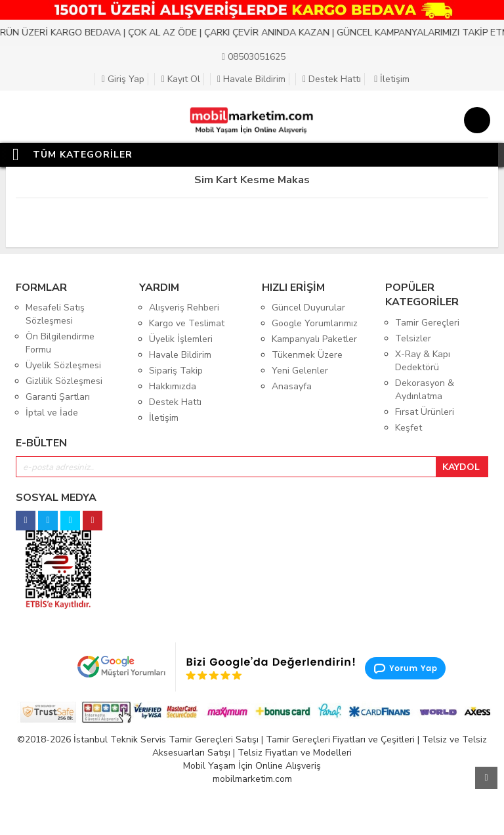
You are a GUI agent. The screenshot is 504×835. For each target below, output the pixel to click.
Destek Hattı (332, 79)
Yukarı (486, 778)
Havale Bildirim (251, 79)
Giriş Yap (123, 79)
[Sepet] (475, 122)
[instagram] (48, 517)
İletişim (392, 79)
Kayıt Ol (181, 79)
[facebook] (26, 517)
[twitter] (70, 517)
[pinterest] (93, 517)
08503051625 (254, 57)
